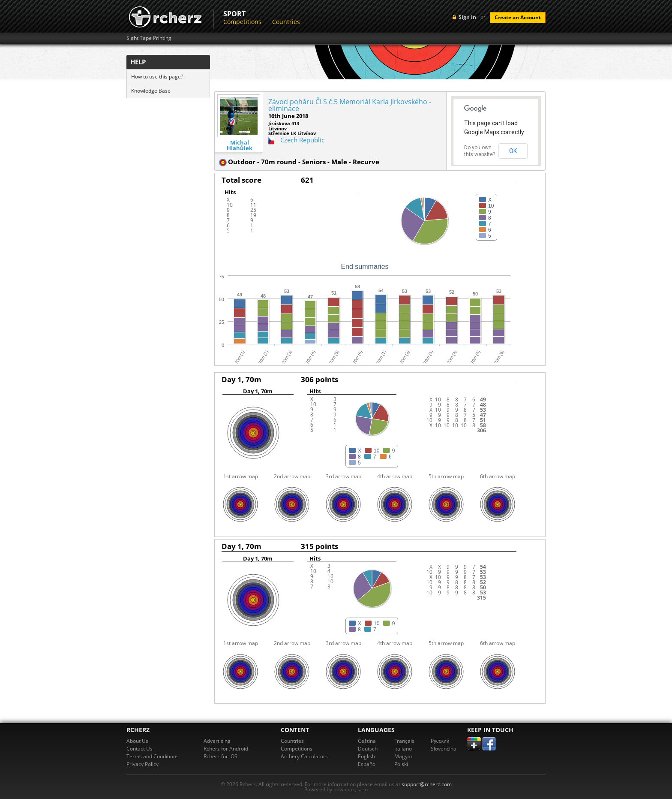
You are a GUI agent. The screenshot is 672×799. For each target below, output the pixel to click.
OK (513, 151)
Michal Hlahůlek (240, 145)
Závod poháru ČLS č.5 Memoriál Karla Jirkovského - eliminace (350, 105)
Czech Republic (302, 140)
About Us (137, 741)
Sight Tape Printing (149, 38)
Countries (286, 22)
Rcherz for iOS (220, 756)
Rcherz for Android (226, 749)
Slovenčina (444, 749)
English (366, 756)
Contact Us (139, 749)
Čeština (367, 741)
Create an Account (518, 17)
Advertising (217, 741)
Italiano (403, 749)
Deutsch (368, 749)
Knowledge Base (151, 91)
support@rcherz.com (427, 784)
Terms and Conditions (153, 756)
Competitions (242, 22)
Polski (401, 764)
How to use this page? (157, 77)
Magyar (403, 756)
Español (367, 764)
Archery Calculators (304, 756)
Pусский (440, 741)
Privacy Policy (142, 764)
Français (404, 741)
